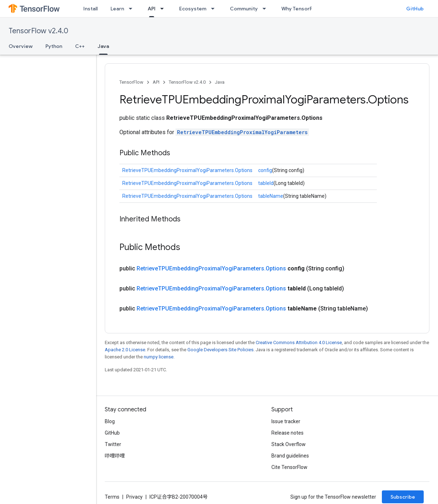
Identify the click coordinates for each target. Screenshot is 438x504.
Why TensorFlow (301, 9)
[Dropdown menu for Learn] (133, 9)
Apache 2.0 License (125, 350)
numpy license (159, 357)
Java (220, 82)
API (156, 82)
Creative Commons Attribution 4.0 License (299, 342)
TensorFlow (131, 82)
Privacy (134, 497)
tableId (266, 183)
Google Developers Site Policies (220, 350)
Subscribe (403, 497)
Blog (110, 421)
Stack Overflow (289, 444)
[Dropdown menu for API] (164, 9)
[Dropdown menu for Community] (266, 9)
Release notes (287, 433)
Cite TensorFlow (289, 467)
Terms (112, 497)
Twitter (113, 444)
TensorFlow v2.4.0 (38, 31)
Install (90, 9)
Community (244, 9)
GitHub (415, 9)
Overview (21, 46)
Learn (117, 9)
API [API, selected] (152, 9)
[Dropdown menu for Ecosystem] (215, 9)
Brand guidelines (290, 456)
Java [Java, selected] (103, 46)
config (265, 170)
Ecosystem (193, 9)
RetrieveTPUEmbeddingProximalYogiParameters (242, 132)
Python (54, 46)
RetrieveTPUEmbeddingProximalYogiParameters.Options (187, 170)
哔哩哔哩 (115, 456)
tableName (271, 196)
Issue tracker (286, 421)
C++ (80, 46)
